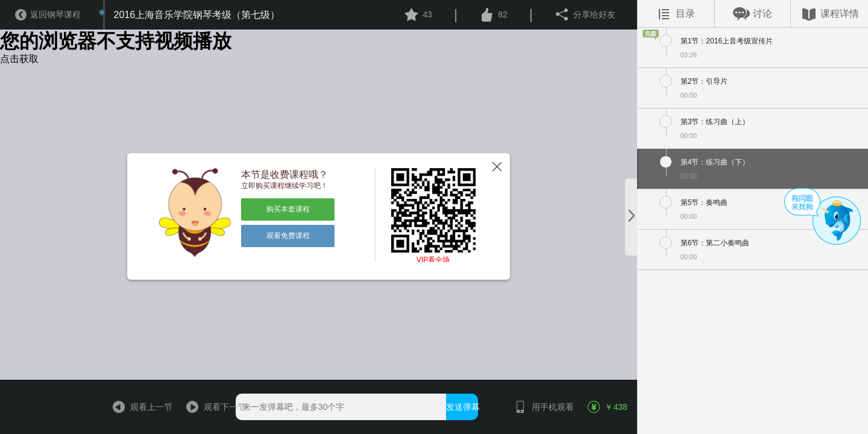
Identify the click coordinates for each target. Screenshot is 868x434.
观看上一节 (137, 407)
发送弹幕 (462, 407)
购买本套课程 (288, 209)
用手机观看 (539, 407)
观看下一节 (211, 407)
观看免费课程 (288, 236)
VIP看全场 (433, 260)
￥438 (608, 407)
